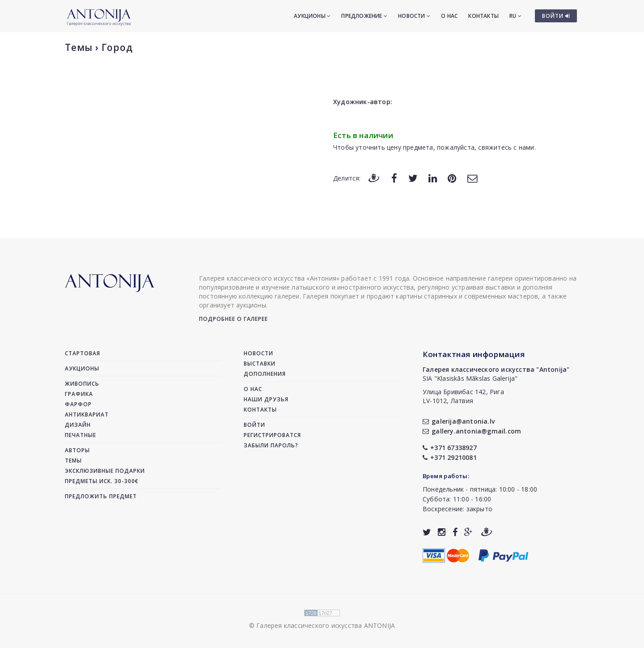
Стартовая (83, 353)
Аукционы (312, 16)
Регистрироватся (272, 435)
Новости (414, 16)
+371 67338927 (450, 448)
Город (117, 47)
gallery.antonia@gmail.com (472, 431)
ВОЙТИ (556, 16)
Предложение (364, 16)
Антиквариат (87, 414)
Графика (79, 394)
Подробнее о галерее (233, 319)
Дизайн (78, 425)
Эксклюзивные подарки (105, 471)
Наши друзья (266, 399)
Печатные (80, 435)
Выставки (260, 364)
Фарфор (78, 404)
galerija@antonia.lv (459, 421)
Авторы (77, 450)
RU (515, 16)
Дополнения (265, 374)
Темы (79, 47)
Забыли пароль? (271, 445)
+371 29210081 (450, 457)
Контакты (483, 16)
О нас (449, 16)
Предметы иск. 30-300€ (102, 481)
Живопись (82, 384)
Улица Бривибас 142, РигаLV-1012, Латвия (463, 396)
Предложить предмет (101, 496)
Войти (254, 425)
